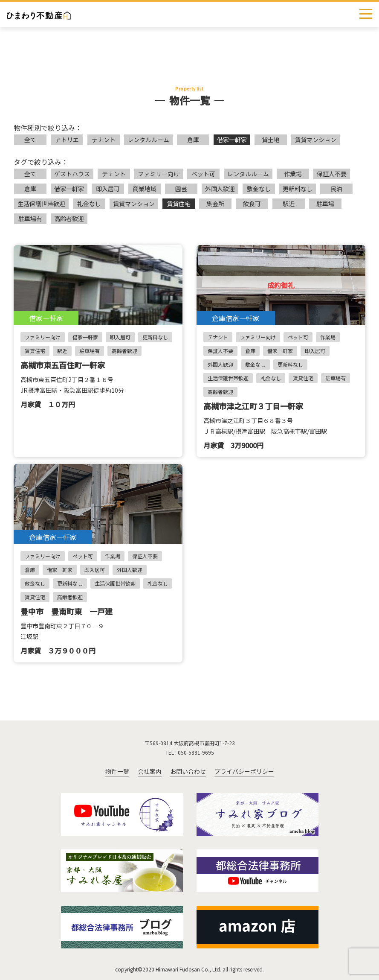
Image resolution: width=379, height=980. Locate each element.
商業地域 (145, 189)
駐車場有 (30, 219)
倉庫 (193, 140)
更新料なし (298, 189)
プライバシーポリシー (244, 771)
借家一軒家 (232, 140)
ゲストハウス (72, 174)
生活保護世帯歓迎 (41, 204)
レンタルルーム (148, 140)
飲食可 (252, 204)
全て (30, 140)
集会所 (215, 204)
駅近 (289, 204)
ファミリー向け (159, 174)
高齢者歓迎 (69, 219)
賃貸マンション (315, 140)
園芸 (181, 189)
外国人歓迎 (220, 189)
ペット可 (203, 174)
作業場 (293, 174)
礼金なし (89, 204)
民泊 (336, 189)
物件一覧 (117, 771)
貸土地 (271, 140)
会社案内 (150, 771)
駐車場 (325, 204)
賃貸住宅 (179, 204)
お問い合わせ (188, 771)
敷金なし (259, 189)
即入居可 (108, 189)
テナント (104, 140)
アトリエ (67, 140)
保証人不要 (332, 174)
